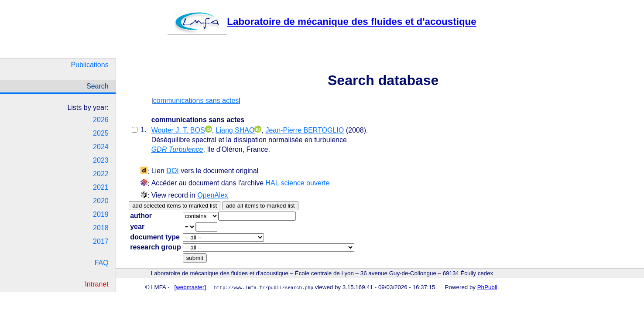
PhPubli (487, 287)
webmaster (190, 287)
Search (98, 86)
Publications (89, 65)
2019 (101, 214)
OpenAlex (212, 195)
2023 (101, 160)
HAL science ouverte (298, 183)
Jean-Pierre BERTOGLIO (305, 130)
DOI (172, 171)
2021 (101, 187)
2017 (101, 241)
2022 (101, 174)
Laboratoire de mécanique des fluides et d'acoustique (322, 22)
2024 (101, 147)
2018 (101, 228)
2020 (101, 201)
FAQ (102, 263)
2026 (101, 120)
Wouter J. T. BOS (178, 130)
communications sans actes (196, 101)
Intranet (96, 284)
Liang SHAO (235, 130)
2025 (101, 133)
